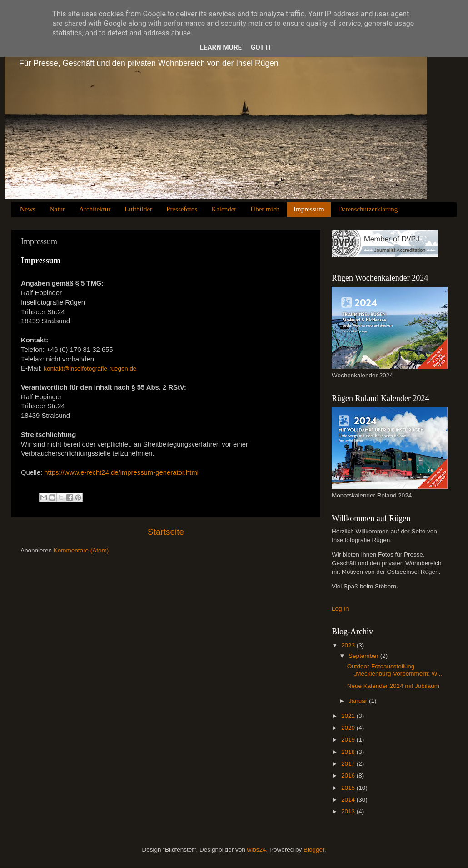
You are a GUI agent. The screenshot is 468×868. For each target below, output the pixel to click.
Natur (57, 209)
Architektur (95, 209)
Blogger (314, 850)
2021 (349, 716)
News (28, 209)
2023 (349, 645)
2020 (349, 728)
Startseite (166, 532)
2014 (349, 800)
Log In (340, 609)
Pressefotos (182, 209)
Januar (359, 701)
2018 (349, 752)
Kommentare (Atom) (81, 550)
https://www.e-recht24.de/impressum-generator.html (121, 472)
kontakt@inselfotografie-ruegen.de (90, 369)
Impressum (309, 209)
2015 (349, 788)
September (364, 656)
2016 (349, 775)
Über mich (265, 209)
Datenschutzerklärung (368, 209)
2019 (349, 740)
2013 (349, 811)
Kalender (224, 209)
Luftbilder (138, 209)
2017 (349, 764)
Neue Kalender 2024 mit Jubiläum (393, 686)
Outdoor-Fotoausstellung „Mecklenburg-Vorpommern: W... (395, 670)
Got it (261, 47)
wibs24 (256, 850)
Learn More (221, 47)
